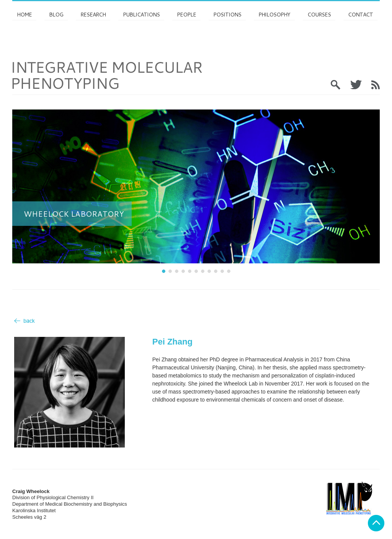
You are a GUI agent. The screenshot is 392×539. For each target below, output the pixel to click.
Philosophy (274, 15)
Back (24, 321)
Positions (227, 15)
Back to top (376, 523)
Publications (141, 15)
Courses (319, 15)
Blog (56, 15)
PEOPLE (186, 15)
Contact (360, 15)
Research (93, 15)
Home (24, 15)
